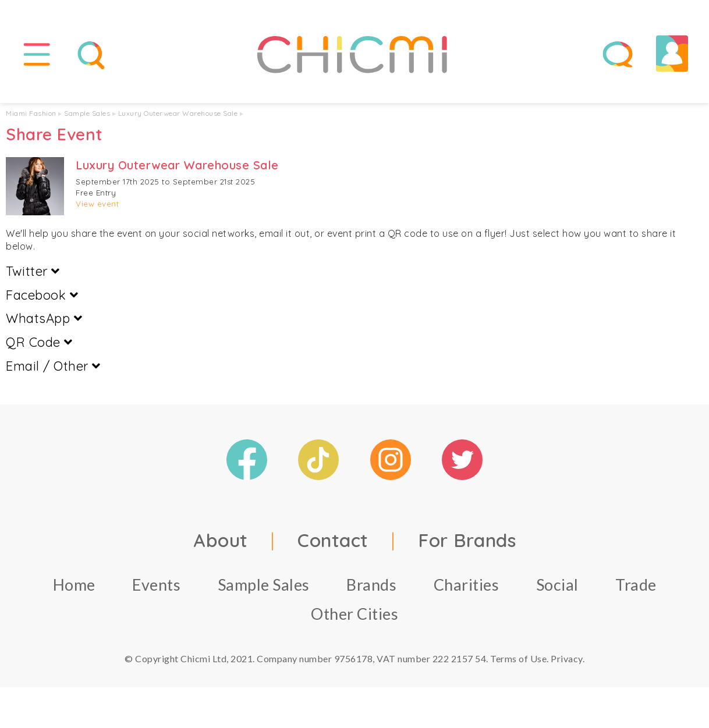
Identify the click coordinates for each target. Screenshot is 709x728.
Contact (333, 540)
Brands (371, 585)
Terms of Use (518, 658)
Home (74, 585)
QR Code (39, 342)
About (221, 540)
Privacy (567, 658)
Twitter (33, 271)
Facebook (42, 295)
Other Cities (354, 614)
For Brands (467, 540)
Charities (467, 585)
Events (156, 585)
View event (97, 204)
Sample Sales (87, 113)
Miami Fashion (31, 113)
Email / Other (53, 366)
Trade (636, 585)
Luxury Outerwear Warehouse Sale (178, 113)
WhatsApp (44, 318)
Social (557, 585)
